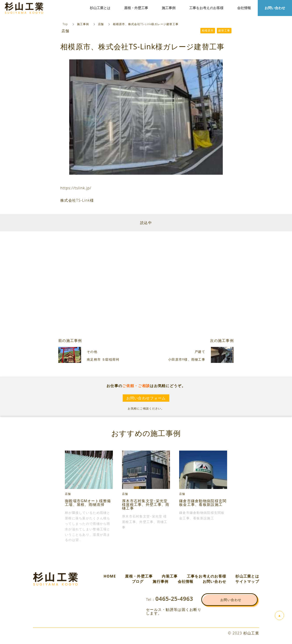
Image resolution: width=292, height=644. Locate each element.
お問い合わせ (215, 581)
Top (65, 24)
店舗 (101, 24)
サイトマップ (247, 581)
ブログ (138, 581)
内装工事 (170, 576)
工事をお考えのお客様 (207, 576)
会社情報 (186, 581)
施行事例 (161, 581)
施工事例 (83, 24)
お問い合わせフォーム (146, 398)
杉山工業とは (247, 576)
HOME (110, 576)
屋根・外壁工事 (139, 576)
